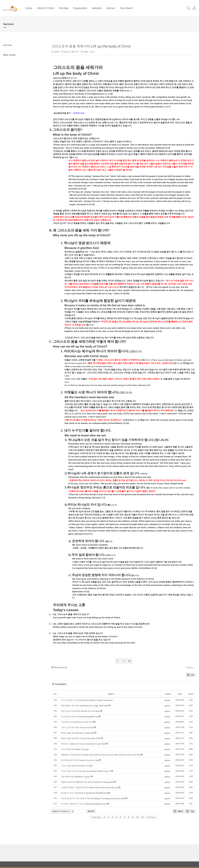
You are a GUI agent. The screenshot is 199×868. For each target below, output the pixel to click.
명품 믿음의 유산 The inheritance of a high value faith (84, 706)
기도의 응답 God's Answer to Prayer (77, 766)
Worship (64, 8)
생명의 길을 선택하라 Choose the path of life (81, 738)
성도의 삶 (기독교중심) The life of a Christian (80, 711)
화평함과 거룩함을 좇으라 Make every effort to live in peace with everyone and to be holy (101, 755)
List (190, 675)
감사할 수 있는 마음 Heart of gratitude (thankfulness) (84, 793)
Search (91, 811)
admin (57, 52)
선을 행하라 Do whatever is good (76, 777)
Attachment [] (59, 667)
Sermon (111, 8)
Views (191, 694)
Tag (190, 811)
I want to (190, 667)
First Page (96, 817)
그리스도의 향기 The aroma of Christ (77, 727)
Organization (80, 8)
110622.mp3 (78, 113)
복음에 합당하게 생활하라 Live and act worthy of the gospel (87, 782)
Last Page (151, 817)
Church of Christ (46, 8)
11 (142, 817)
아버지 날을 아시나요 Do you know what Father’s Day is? (86, 771)
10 (137, 817)
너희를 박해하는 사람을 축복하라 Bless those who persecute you (90, 788)
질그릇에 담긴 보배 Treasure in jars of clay (80, 760)
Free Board (126, 8)
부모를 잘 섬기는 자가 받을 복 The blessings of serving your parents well (93, 798)
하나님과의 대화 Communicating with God (80, 717)
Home (29, 8)
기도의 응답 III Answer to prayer (75, 749)
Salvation (97, 8)
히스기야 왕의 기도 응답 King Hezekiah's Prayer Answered (87, 700)
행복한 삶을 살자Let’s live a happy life (78, 733)
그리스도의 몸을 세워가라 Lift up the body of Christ (91, 46)
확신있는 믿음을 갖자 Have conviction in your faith (83, 744)
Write (178, 811)
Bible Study (9, 55)
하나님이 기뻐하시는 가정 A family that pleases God (84, 804)
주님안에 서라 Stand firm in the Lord (77, 722)
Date (180, 694)
